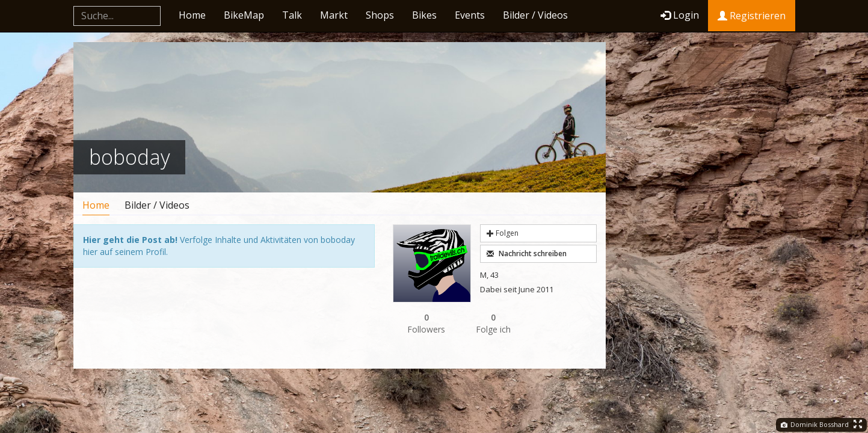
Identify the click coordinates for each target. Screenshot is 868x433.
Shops (380, 15)
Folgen (503, 233)
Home (192, 15)
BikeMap (244, 15)
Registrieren (752, 16)
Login (680, 15)
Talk (292, 15)
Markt (334, 15)
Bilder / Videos (535, 15)
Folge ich (494, 323)
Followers (426, 323)
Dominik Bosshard (815, 424)
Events (470, 15)
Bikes (424, 15)
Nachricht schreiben (527, 253)
